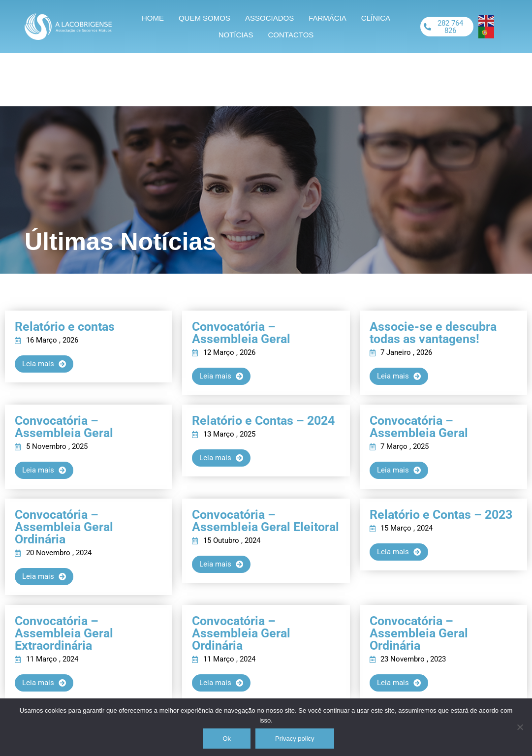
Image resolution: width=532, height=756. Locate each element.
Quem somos (204, 18)
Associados (269, 18)
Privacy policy (295, 739)
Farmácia (328, 18)
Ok (227, 739)
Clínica (376, 18)
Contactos (291, 35)
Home (153, 18)
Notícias (236, 35)
